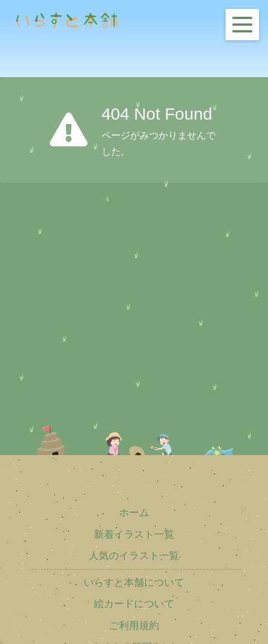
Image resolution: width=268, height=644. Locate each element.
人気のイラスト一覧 (134, 556)
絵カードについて (134, 604)
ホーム (134, 513)
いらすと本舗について (134, 583)
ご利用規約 (134, 626)
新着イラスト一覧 (134, 534)
